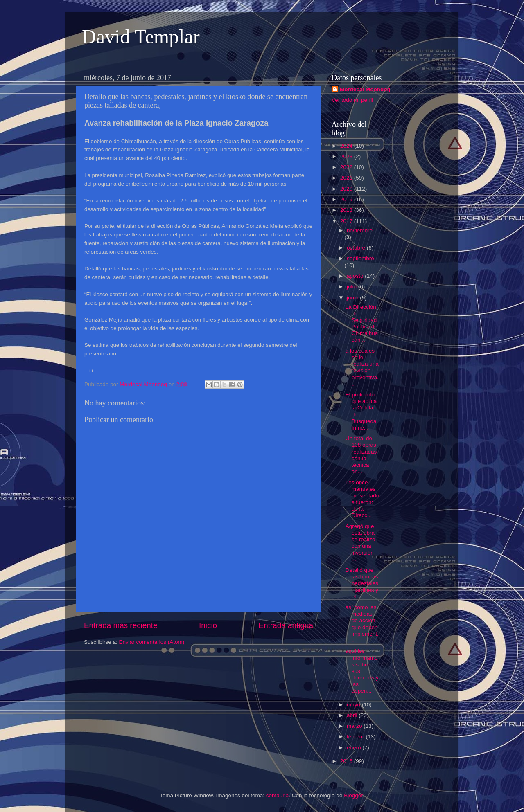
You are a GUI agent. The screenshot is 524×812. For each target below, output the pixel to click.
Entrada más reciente (121, 625)
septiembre (360, 258)
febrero (356, 737)
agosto (356, 276)
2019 (347, 199)
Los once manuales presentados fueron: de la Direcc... (363, 499)
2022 (347, 167)
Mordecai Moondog (365, 89)
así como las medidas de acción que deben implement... (362, 624)
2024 (347, 146)
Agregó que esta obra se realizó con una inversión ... (360, 543)
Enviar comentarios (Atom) (152, 642)
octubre (357, 248)
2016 (347, 761)
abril (353, 715)
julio (352, 287)
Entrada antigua (286, 625)
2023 (347, 156)
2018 (347, 210)
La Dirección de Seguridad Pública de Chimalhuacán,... (362, 324)
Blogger (353, 795)
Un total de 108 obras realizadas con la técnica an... (361, 455)
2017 (347, 221)
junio (353, 298)
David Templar (141, 37)
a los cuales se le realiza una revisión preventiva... (362, 367)
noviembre (360, 231)
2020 (347, 189)
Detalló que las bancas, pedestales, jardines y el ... (363, 583)
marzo (355, 726)
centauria (278, 795)
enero (355, 748)
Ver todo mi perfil (352, 100)
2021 (347, 178)
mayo (354, 705)
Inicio (208, 625)
